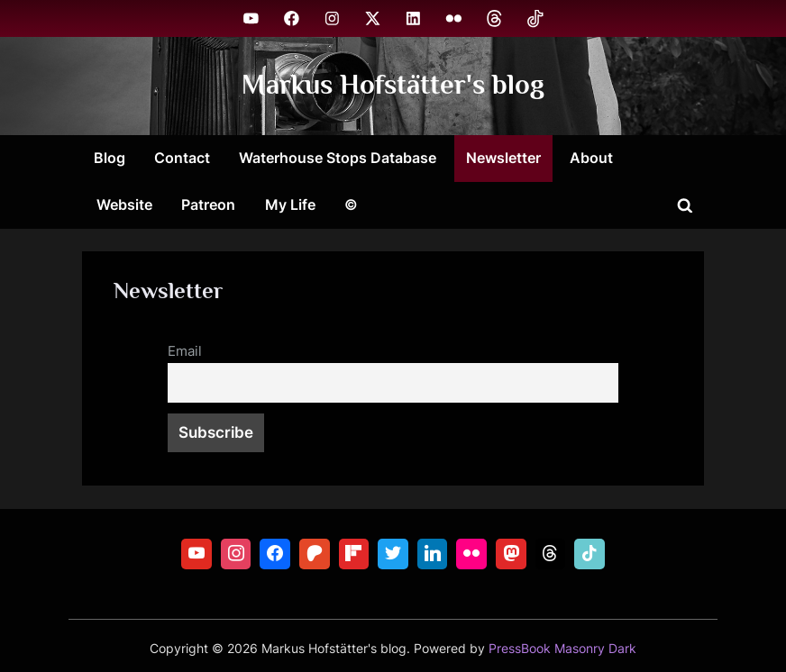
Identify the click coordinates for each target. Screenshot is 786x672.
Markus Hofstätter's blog (393, 85)
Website (124, 204)
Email (185, 351)
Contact (182, 158)
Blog (110, 158)
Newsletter (503, 158)
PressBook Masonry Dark (562, 649)
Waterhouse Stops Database (338, 158)
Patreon (208, 204)
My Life (290, 204)
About (591, 158)
